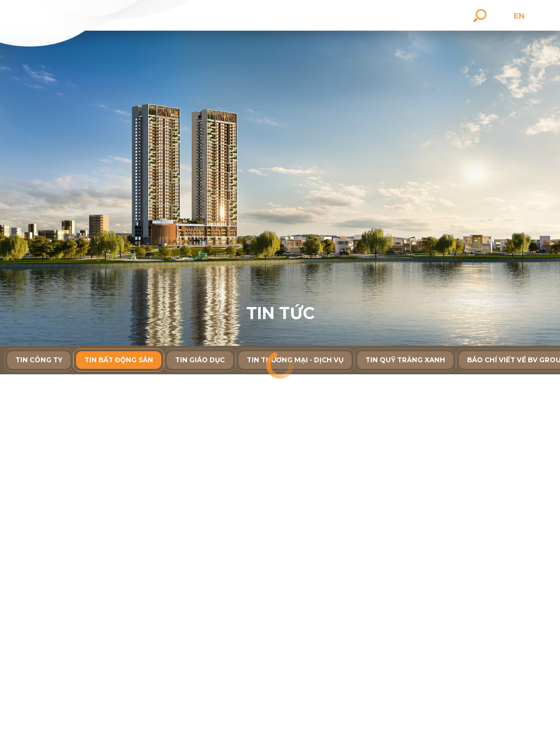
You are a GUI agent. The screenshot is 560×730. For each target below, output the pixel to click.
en (533, 16)
